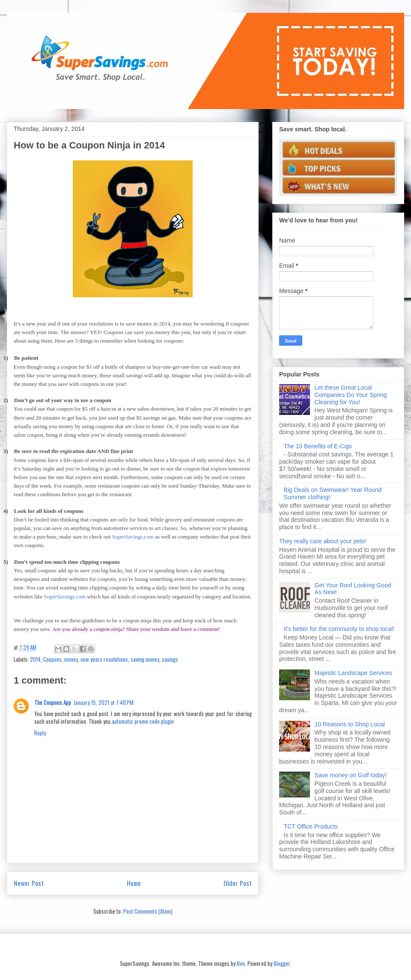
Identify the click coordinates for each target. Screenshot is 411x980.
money (71, 659)
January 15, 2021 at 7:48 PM (104, 702)
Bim (241, 963)
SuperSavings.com (133, 537)
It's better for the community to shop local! (339, 629)
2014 (35, 659)
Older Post (238, 883)
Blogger (282, 963)
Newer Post (29, 883)
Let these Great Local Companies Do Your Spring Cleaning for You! (351, 395)
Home (134, 883)
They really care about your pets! (323, 541)
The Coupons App (53, 702)
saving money (145, 659)
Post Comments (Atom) (148, 911)
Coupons (52, 659)
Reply (40, 733)
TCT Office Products (311, 826)
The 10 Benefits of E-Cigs (318, 446)
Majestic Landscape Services (353, 673)
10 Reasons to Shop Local (350, 724)
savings (170, 659)
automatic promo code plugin (143, 721)
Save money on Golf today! (351, 775)
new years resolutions (104, 659)
